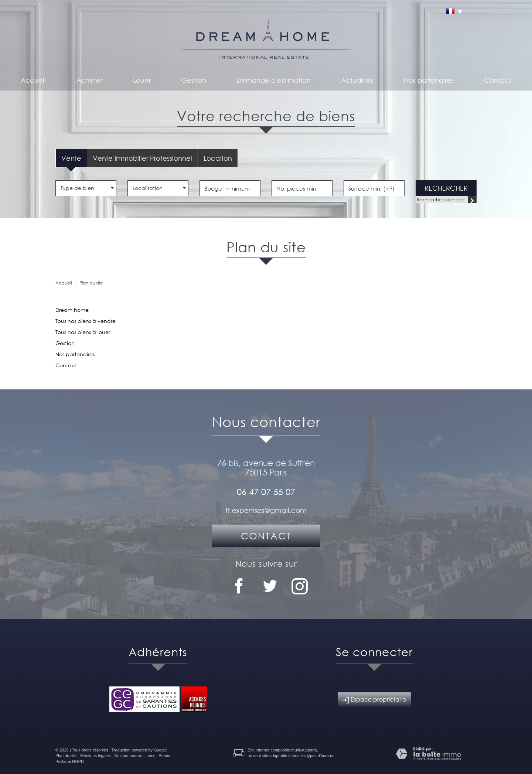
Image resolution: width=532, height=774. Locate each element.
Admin (164, 756)
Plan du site (66, 756)
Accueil (33, 80)
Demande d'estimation (274, 80)
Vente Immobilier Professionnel (142, 158)
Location (218, 158)
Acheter (89, 80)
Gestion (194, 80)
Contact (498, 80)
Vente (71, 158)
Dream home (72, 310)
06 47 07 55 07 (266, 491)
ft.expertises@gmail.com (266, 510)
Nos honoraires (128, 756)
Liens (150, 756)
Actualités (357, 80)
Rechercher (446, 188)
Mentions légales (96, 756)
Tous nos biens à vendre (86, 321)
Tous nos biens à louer (83, 332)
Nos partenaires (429, 80)
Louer (142, 80)
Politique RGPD (70, 761)
